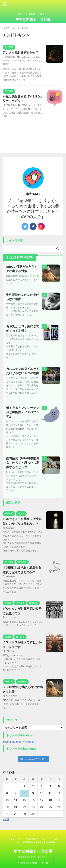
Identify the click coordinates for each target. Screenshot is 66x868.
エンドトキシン (18, 61)
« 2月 (6, 819)
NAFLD (35, 57)
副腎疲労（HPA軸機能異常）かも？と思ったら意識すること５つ (23, 463)
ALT (23, 57)
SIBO (24, 105)
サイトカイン (34, 61)
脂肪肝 (6, 64)
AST (28, 57)
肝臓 (19, 113)
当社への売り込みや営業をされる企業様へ (36, 842)
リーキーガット (14, 109)
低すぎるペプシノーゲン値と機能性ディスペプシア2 (23, 412)
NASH (6, 61)
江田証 (12, 113)
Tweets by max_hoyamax (19, 742)
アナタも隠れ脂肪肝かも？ (21, 52)
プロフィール (15, 839)
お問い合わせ (32, 839)
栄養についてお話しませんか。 (33, 857)
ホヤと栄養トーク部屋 (33, 19)
